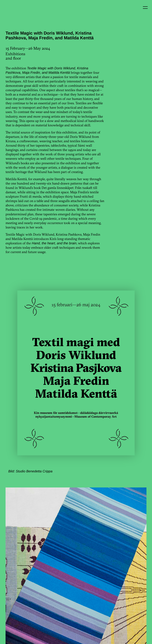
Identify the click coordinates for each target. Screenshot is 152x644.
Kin (11, 12)
